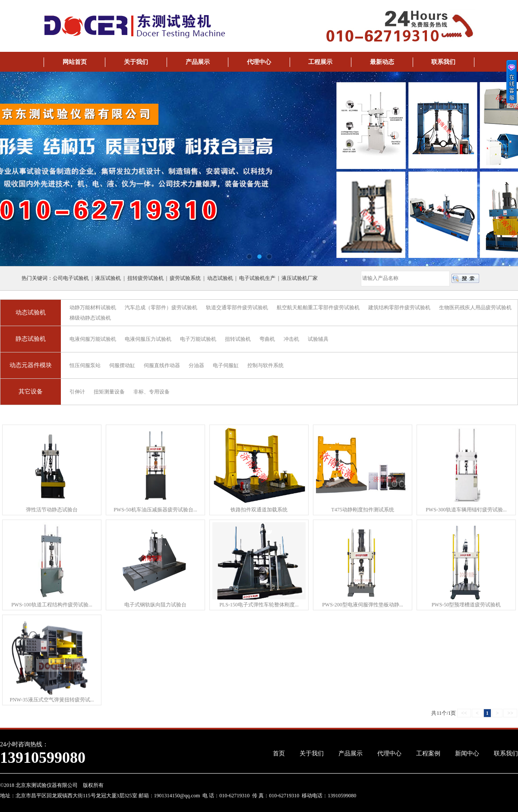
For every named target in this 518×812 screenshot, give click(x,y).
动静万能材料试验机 (93, 308)
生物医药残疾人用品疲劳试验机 (475, 308)
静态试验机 (31, 339)
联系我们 (443, 62)
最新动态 (382, 62)
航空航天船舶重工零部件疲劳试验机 (318, 308)
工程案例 (428, 753)
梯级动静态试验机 (90, 318)
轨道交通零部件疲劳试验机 (237, 308)
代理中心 (259, 62)
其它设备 (31, 392)
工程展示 (320, 62)
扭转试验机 (238, 339)
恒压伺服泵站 (85, 365)
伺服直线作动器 (162, 365)
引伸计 (77, 392)
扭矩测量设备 (109, 392)
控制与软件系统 (265, 365)
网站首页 (75, 62)
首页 (279, 753)
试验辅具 (318, 339)
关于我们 (136, 62)
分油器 (196, 365)
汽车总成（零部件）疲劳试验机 (161, 308)
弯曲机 (267, 339)
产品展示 (198, 62)
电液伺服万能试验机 (93, 339)
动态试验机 (31, 312)
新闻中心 (467, 753)
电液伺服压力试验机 (148, 339)
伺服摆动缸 (122, 365)
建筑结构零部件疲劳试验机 (399, 308)
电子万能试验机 (198, 339)
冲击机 (291, 339)
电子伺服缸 (226, 365)
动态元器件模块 (31, 365)
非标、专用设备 (152, 392)
